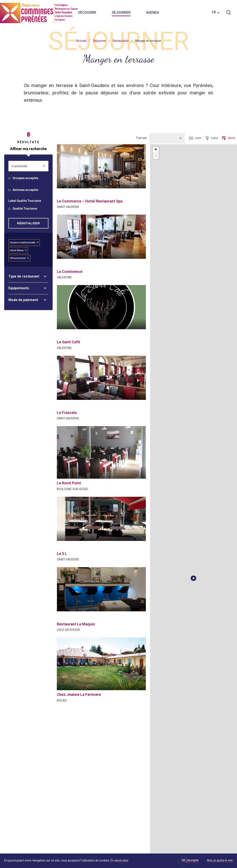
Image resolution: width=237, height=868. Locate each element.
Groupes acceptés (25, 178)
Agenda (152, 13)
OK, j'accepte (190, 860)
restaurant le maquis (76, 624)
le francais (67, 413)
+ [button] (156, 150)
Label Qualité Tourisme (25, 201)
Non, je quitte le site (220, 861)
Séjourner (121, 13)
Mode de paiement (23, 300)
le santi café (68, 342)
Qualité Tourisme (25, 209)
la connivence (70, 272)
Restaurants (121, 41)
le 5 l (62, 554)
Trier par (141, 138)
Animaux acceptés (25, 190)
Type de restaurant (24, 276)
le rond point (69, 483)
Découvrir (87, 13)
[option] (101, 166)
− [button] (156, 156)
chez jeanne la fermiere (79, 695)
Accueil (81, 41)
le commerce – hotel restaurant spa (90, 201)
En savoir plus (119, 861)
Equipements (19, 288)
